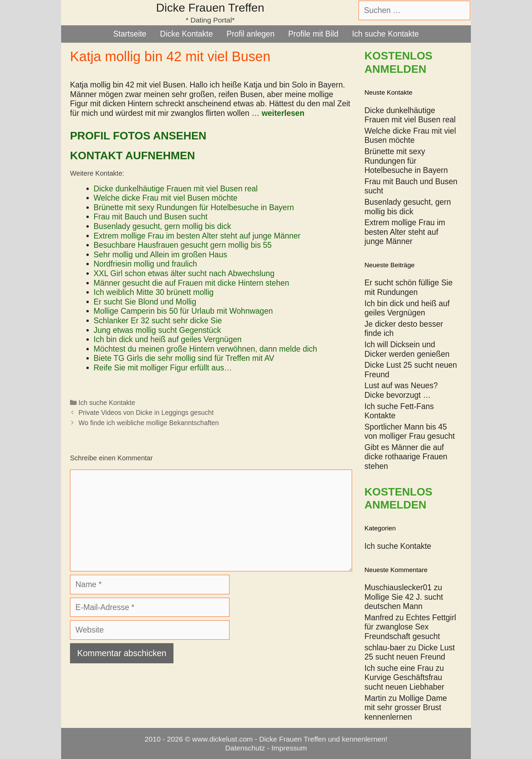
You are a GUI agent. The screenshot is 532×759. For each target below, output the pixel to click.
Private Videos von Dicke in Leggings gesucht (146, 412)
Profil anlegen (250, 34)
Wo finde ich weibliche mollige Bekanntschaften (149, 423)
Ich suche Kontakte (386, 34)
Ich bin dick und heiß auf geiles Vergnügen (407, 308)
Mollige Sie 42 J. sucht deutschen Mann (404, 602)
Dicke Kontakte (187, 34)
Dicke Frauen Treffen (210, 8)
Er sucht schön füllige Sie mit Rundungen (408, 287)
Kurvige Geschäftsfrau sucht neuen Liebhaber (404, 682)
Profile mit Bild (313, 34)
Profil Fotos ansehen (138, 136)
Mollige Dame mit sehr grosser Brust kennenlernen (406, 708)
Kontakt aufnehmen (132, 155)
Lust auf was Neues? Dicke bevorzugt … (401, 390)
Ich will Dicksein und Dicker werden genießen (407, 349)
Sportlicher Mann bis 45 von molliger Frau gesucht (410, 432)
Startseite (130, 34)
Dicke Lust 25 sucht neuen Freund (410, 652)
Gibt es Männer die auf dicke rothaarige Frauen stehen (406, 457)
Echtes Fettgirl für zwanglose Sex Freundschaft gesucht (410, 627)
